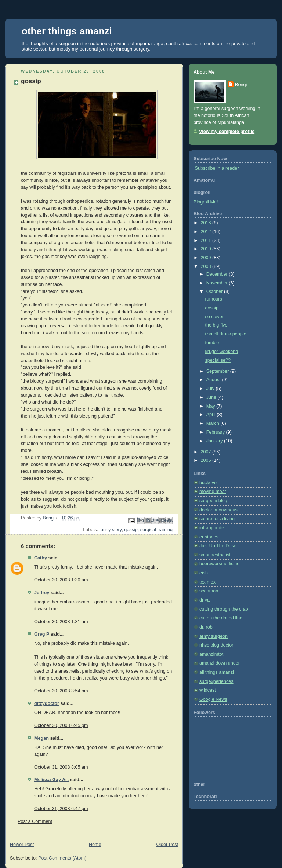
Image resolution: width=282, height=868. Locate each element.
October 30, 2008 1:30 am (61, 580)
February (216, 432)
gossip (131, 530)
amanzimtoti (212, 654)
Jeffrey (42, 593)
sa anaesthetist (215, 555)
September (218, 371)
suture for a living (217, 519)
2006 (207, 460)
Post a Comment (35, 821)
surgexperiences (216, 681)
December (218, 274)
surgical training (156, 530)
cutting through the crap (224, 609)
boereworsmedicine (219, 564)
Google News (213, 699)
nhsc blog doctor (216, 645)
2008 (207, 266)
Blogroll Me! (206, 202)
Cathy (41, 558)
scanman (209, 591)
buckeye (208, 483)
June (212, 397)
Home (95, 845)
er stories (209, 537)
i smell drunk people (226, 334)
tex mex (207, 582)
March (214, 423)
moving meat (213, 492)
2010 (207, 249)
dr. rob (206, 627)
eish (204, 573)
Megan (41, 738)
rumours (214, 299)
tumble (212, 343)
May (211, 406)
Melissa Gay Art (51, 780)
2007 (207, 452)
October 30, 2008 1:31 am (61, 622)
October (215, 291)
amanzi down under (220, 663)
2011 (207, 240)
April (212, 415)
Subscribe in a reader (217, 168)
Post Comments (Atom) (62, 858)
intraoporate (212, 528)
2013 (207, 223)
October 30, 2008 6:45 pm (61, 725)
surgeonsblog (213, 501)
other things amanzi (67, 31)
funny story (110, 530)
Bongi (241, 85)
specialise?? (218, 360)
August (214, 380)
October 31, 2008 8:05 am (61, 767)
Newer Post (22, 845)
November (218, 283)
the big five (216, 325)
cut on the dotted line (221, 618)
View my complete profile (227, 132)
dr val (205, 600)
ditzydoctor (47, 703)
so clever (214, 317)
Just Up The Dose (218, 546)
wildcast (208, 690)
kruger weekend (222, 352)
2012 (207, 232)
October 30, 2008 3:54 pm (61, 691)
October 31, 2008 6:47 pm (61, 809)
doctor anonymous (218, 510)
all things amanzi (217, 672)
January (215, 441)
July (211, 389)
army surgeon (214, 636)
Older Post (167, 845)
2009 (207, 258)
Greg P (42, 634)
